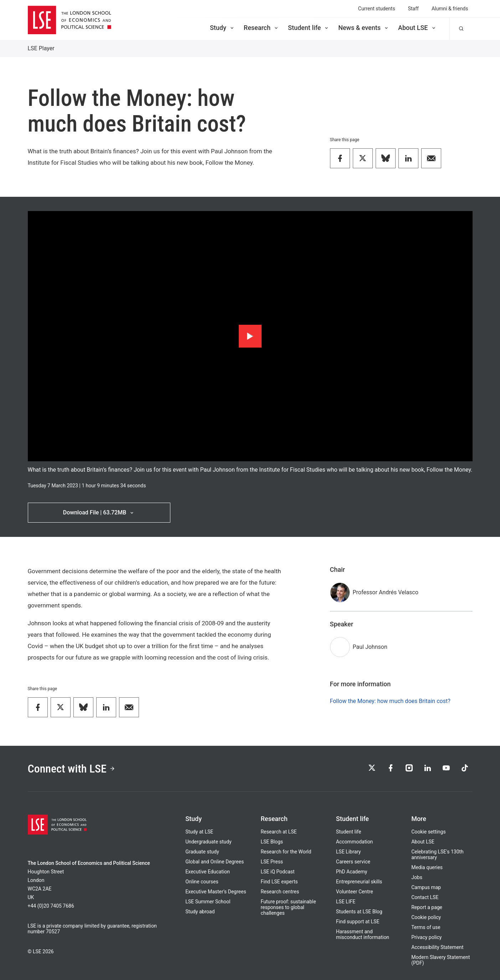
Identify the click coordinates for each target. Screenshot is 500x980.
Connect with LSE (71, 769)
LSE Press (272, 862)
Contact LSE (425, 897)
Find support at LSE (358, 922)
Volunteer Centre (355, 892)
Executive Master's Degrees (216, 892)
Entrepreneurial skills (359, 882)
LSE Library (349, 852)
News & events (364, 28)
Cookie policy (426, 917)
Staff (413, 9)
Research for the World (286, 852)
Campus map (426, 887)
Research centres (280, 892)
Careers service (353, 862)
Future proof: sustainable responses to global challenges (288, 907)
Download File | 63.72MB (99, 512)
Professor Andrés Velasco (386, 592)
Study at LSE (199, 832)
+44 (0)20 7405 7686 (51, 906)
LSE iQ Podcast (277, 872)
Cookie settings (429, 832)
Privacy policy (426, 937)
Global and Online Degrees (215, 862)
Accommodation (355, 842)
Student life (309, 28)
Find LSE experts (279, 882)
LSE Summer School (208, 902)
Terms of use (426, 927)
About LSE (417, 28)
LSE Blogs (272, 842)
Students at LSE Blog (359, 912)
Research (261, 28)
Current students (377, 9)
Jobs (417, 877)
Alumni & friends (450, 9)
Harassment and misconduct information (363, 934)
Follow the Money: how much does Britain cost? (390, 701)
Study (222, 28)
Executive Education (208, 872)
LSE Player (41, 48)
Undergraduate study (208, 842)
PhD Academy (352, 872)
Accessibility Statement (437, 947)
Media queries (427, 867)
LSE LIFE (346, 902)
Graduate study (202, 852)
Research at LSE (279, 832)
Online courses (202, 882)
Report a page (427, 907)
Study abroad (200, 912)
